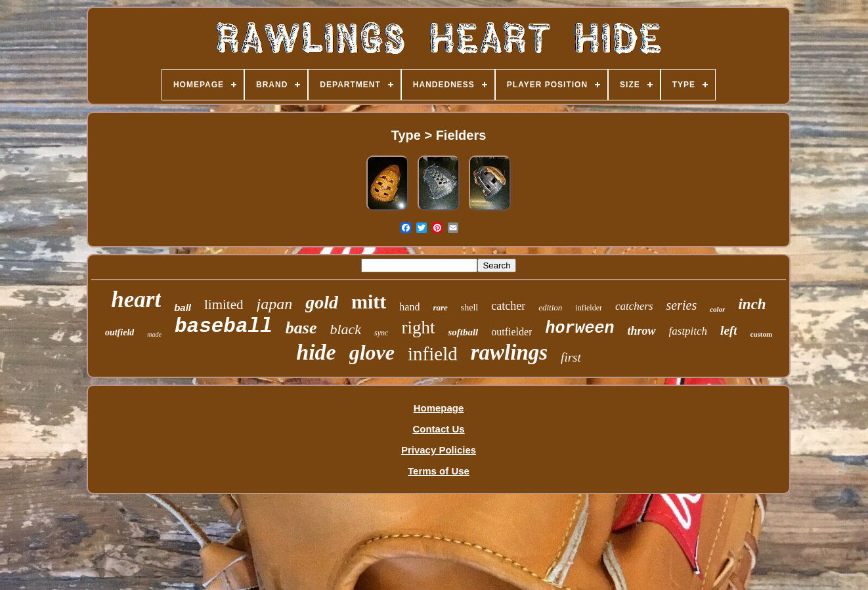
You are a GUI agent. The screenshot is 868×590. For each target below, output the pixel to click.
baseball (224, 327)
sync (381, 333)
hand (409, 307)
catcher (508, 306)
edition (550, 307)
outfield (119, 332)
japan (275, 304)
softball (463, 332)
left (728, 330)
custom (761, 334)
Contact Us (438, 429)
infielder (589, 308)
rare (440, 307)
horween (579, 328)
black (345, 329)
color (717, 309)
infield (433, 354)
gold (322, 302)
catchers (634, 306)
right (418, 327)
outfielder (511, 332)
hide (316, 352)
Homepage (439, 408)
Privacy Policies (439, 450)
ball (183, 307)
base (301, 328)
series (682, 305)
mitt (369, 302)
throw (642, 331)
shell (469, 307)
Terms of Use (439, 471)
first (571, 357)
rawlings (509, 352)
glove (372, 352)
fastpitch (688, 331)
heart (136, 300)
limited (224, 305)
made (154, 334)
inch (752, 304)
